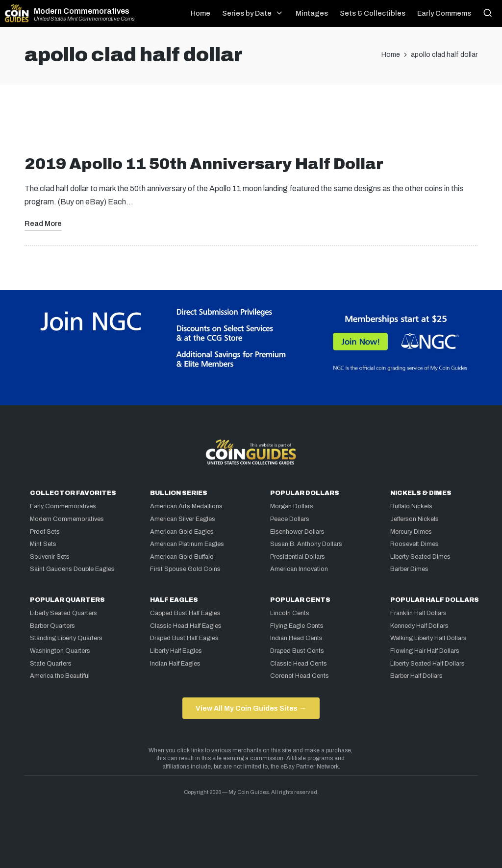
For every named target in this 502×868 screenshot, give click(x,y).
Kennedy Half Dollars (419, 626)
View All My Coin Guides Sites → (251, 708)
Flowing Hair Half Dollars (425, 651)
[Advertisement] (251, 123)
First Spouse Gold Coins (185, 569)
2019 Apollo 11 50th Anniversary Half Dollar (204, 164)
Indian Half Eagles (175, 664)
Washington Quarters (60, 651)
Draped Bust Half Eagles (184, 638)
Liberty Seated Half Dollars (427, 664)
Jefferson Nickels (414, 519)
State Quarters (51, 664)
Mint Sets (43, 544)
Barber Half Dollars (416, 676)
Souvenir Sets (50, 557)
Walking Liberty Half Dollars (428, 638)
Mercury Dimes (411, 532)
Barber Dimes (409, 569)
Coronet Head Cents (300, 676)
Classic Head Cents (299, 664)
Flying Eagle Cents (297, 626)
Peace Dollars (290, 519)
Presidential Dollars (298, 557)
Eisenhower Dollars (297, 532)
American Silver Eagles (183, 519)
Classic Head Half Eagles (186, 626)
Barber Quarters (52, 626)
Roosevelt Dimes (414, 544)
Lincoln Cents (290, 613)
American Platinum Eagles (187, 544)
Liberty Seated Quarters (63, 613)
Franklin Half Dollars (418, 613)
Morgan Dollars (292, 506)
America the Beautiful (60, 676)
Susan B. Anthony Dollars (306, 544)
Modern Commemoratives (82, 11)
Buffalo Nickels (411, 506)
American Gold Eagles (182, 532)
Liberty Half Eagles (176, 651)
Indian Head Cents (296, 638)
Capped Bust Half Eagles (185, 613)
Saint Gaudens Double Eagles (72, 569)
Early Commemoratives (63, 506)
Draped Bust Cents (297, 651)
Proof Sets (45, 532)
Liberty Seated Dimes (420, 557)
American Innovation (299, 569)
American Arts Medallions (186, 506)
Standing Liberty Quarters (66, 638)
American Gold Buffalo (182, 557)
